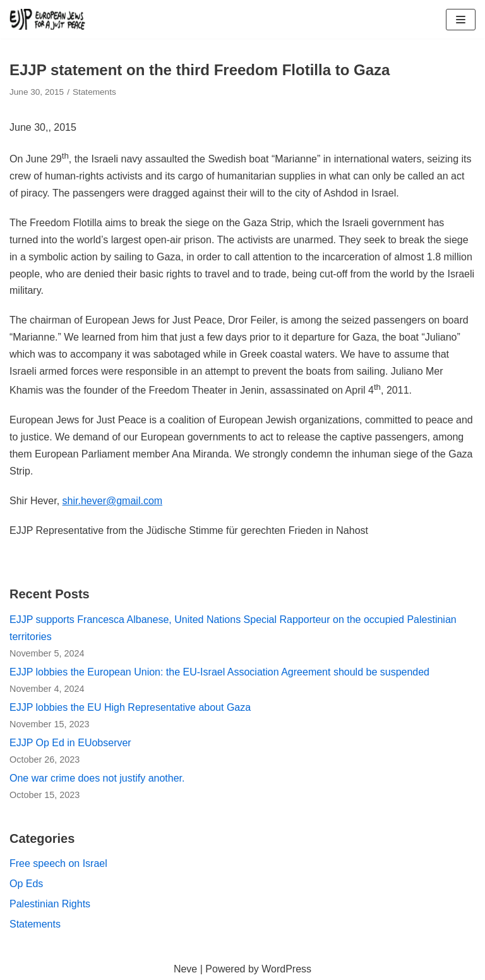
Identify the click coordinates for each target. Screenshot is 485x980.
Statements (94, 92)
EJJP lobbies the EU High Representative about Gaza (130, 707)
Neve (185, 969)
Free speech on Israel (58, 863)
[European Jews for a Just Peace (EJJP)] (47, 19)
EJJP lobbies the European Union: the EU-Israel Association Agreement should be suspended (219, 672)
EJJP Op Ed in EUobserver (70, 743)
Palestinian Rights (50, 904)
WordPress (286, 969)
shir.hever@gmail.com (113, 501)
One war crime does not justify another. (97, 778)
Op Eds (26, 884)
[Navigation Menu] (461, 20)
